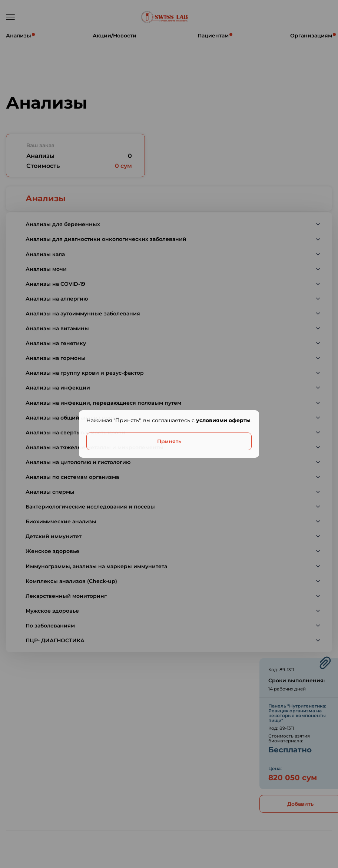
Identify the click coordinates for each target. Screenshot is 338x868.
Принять (169, 441)
